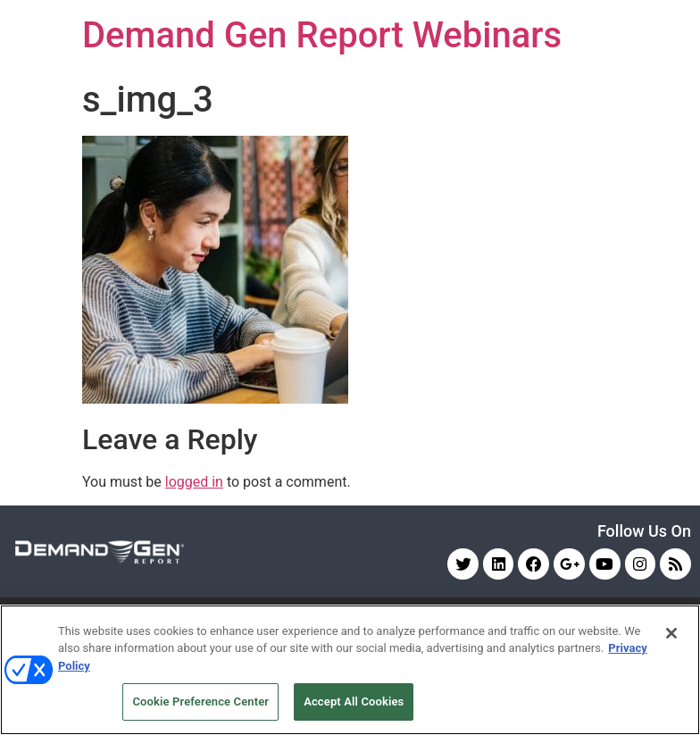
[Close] (671, 633)
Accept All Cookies (354, 702)
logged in (194, 482)
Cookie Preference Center (200, 702)
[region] (350, 670)
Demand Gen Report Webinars (322, 35)
